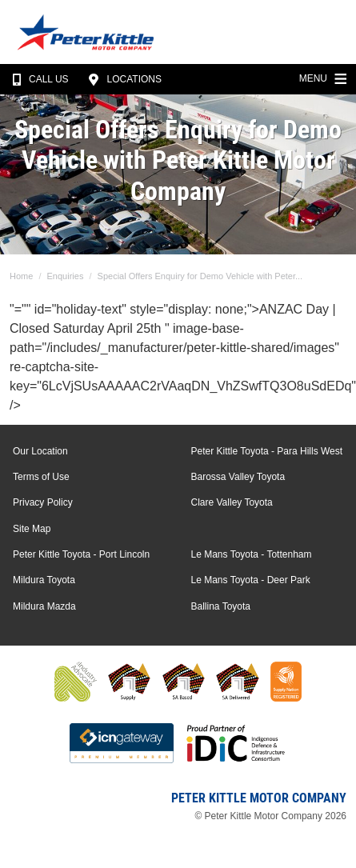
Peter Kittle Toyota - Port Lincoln (81, 554)
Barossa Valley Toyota (238, 477)
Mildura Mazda (44, 606)
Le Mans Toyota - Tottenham (252, 554)
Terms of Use (41, 477)
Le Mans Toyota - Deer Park (251, 580)
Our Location (40, 451)
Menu (325, 77)
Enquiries (66, 276)
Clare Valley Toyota (232, 502)
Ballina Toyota (221, 606)
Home (21, 276)
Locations (123, 79)
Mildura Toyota (44, 580)
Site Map (32, 529)
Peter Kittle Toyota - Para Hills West (267, 451)
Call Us (37, 79)
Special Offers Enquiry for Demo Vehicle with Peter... (200, 276)
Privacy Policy (43, 502)
